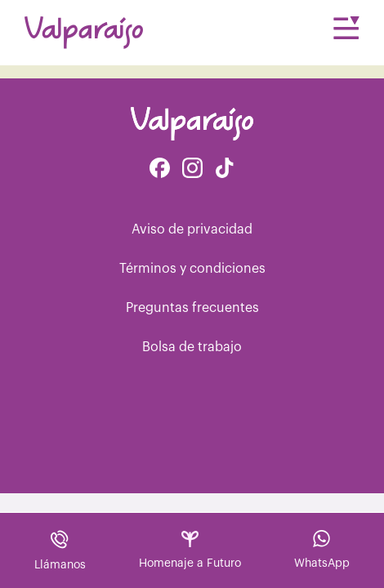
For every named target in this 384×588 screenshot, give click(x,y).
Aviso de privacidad (192, 229)
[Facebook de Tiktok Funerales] (225, 169)
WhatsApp (322, 550)
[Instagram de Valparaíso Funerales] (192, 169)
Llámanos (60, 550)
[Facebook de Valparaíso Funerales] (160, 169)
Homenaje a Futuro (190, 550)
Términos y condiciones (192, 269)
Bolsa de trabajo (192, 347)
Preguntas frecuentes (192, 308)
